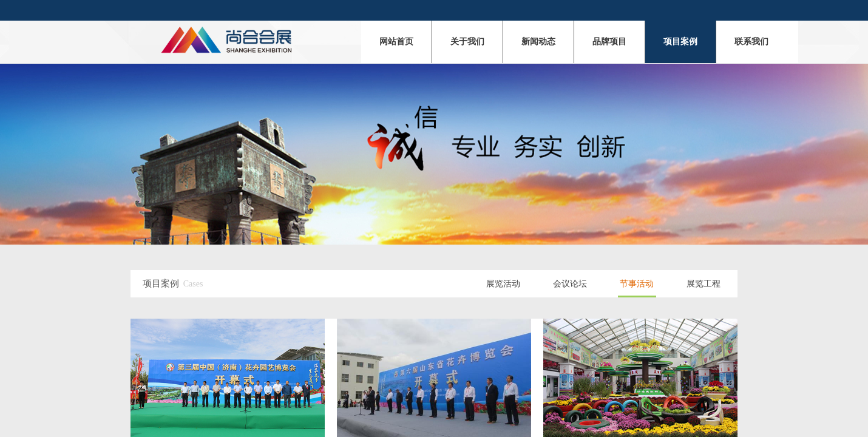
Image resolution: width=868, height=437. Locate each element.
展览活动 (503, 284)
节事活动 (637, 284)
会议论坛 (570, 284)
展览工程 (704, 284)
